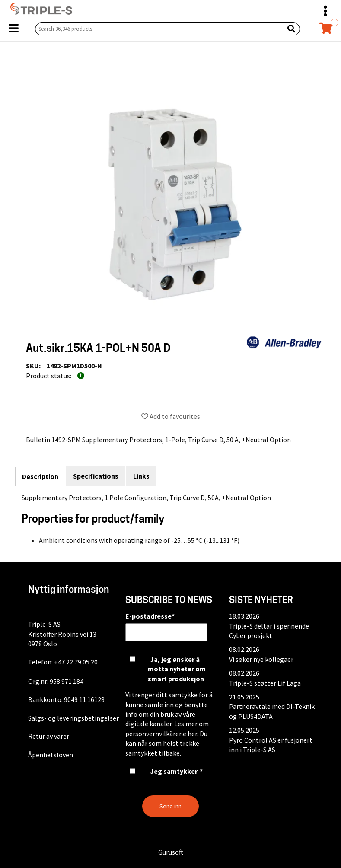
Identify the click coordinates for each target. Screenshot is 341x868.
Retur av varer (49, 736)
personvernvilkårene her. (162, 734)
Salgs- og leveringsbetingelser (73, 718)
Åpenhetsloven (51, 755)
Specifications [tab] (96, 476)
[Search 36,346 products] (158, 29)
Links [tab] (141, 476)
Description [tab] (40, 476)
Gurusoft (171, 852)
